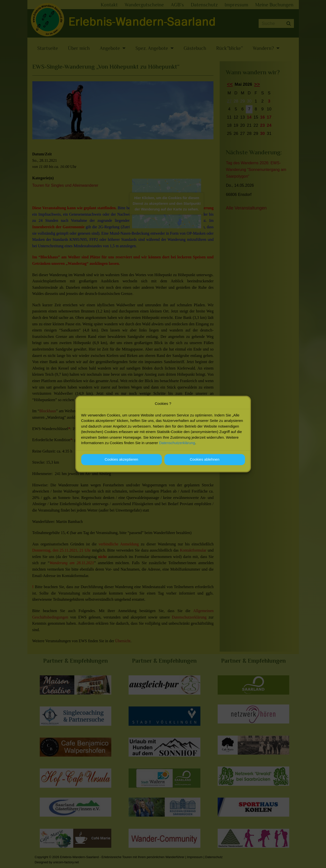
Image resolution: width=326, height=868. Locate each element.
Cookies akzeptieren (121, 459)
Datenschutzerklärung (177, 443)
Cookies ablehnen (205, 459)
